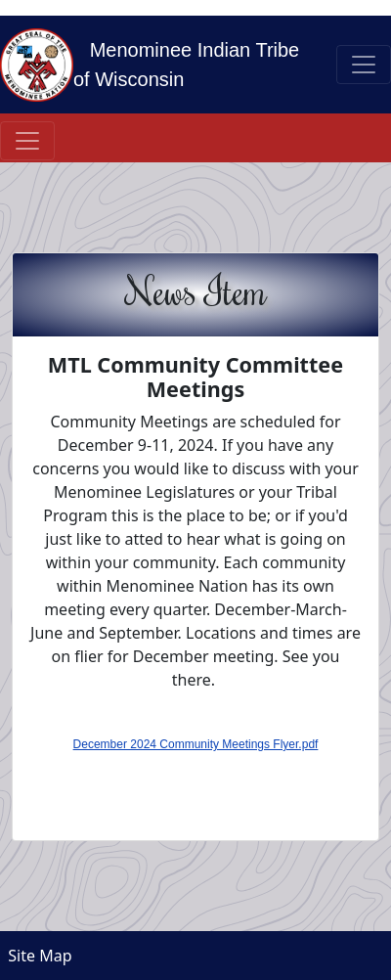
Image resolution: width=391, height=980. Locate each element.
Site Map (36, 956)
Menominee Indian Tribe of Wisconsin (186, 65)
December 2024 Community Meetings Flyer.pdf (196, 744)
